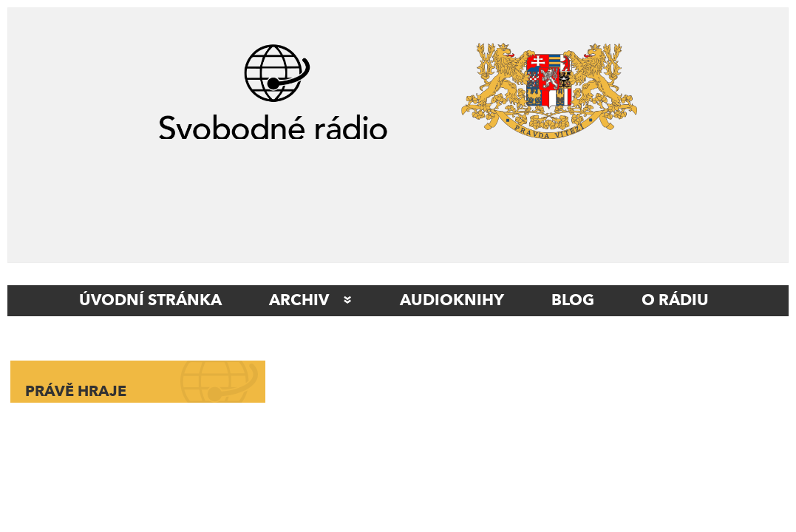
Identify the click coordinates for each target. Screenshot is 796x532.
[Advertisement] (398, 194)
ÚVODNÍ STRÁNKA (150, 301)
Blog (573, 301)
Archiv (299, 301)
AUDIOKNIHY (452, 301)
